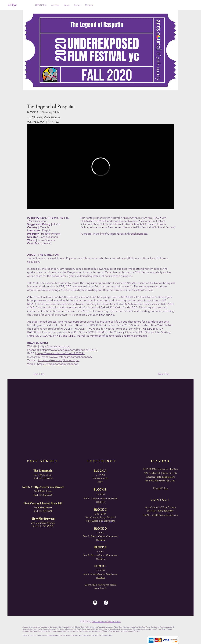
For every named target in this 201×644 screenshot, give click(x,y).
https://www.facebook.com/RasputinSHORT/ (70, 350)
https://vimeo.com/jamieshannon (58, 364)
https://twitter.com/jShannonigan (59, 360)
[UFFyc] (19, 5)
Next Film (164, 374)
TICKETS (100, 578)
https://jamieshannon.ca (55, 346)
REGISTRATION (107, 521)
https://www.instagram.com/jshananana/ (67, 357)
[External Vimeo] (101, 167)
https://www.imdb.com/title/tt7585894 (61, 353)
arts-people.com (166, 477)
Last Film (39, 374)
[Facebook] (106, 603)
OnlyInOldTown (64, 635)
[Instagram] (95, 603)
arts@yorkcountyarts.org (165, 515)
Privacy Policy (160, 488)
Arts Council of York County (106, 621)
